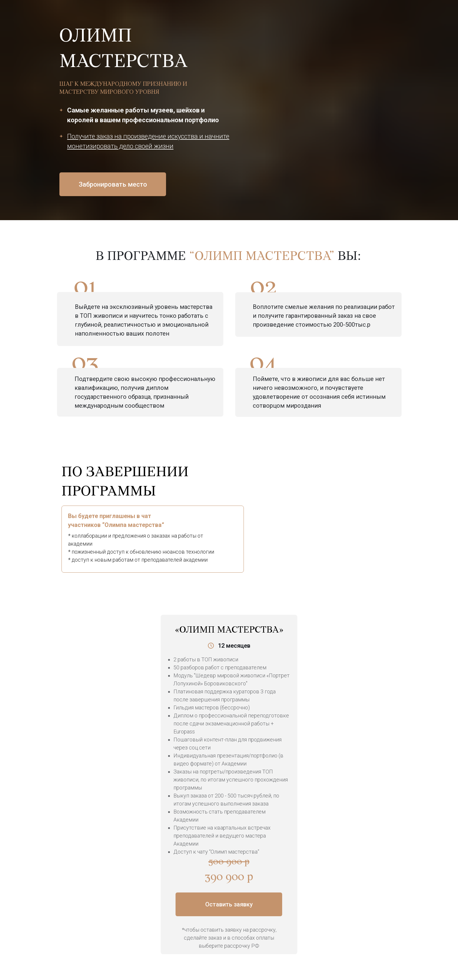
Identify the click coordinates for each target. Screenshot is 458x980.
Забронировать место (113, 184)
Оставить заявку (229, 904)
